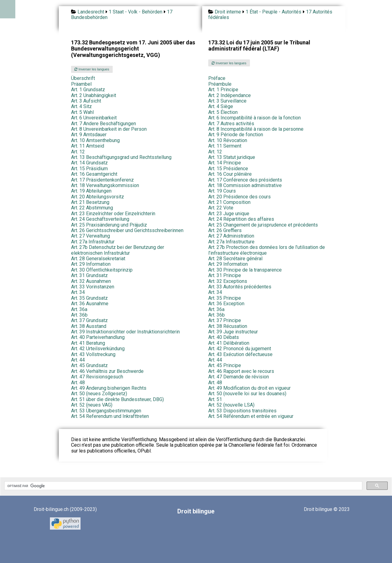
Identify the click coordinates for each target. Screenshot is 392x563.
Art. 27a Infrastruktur (93, 242)
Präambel (81, 84)
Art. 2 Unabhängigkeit (94, 95)
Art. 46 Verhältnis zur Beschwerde (107, 371)
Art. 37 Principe (225, 320)
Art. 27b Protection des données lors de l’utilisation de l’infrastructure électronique (267, 250)
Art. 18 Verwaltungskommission (105, 185)
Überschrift (83, 78)
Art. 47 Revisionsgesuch (97, 377)
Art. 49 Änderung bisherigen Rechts (109, 388)
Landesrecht (91, 12)
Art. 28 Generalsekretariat (98, 259)
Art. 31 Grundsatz (89, 275)
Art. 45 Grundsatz (89, 365)
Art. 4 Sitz (81, 106)
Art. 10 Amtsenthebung (95, 140)
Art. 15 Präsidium (89, 169)
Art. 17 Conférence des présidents (245, 180)
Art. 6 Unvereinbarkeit (94, 118)
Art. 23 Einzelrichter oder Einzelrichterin (113, 214)
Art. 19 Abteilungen (91, 191)
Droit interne (228, 12)
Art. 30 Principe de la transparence (245, 270)
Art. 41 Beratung (88, 343)
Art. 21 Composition (229, 202)
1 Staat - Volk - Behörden (136, 12)
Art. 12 (78, 152)
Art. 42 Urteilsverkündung (98, 349)
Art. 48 (78, 383)
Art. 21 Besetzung (90, 202)
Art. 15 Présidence (228, 169)
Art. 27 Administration (231, 236)
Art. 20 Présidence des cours (239, 197)
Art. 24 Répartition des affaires (241, 219)
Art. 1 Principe (223, 90)
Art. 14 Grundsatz (89, 163)
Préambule (220, 84)
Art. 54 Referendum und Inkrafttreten (110, 416)
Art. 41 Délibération (229, 343)
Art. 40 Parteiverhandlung (98, 337)
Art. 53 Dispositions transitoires (242, 411)
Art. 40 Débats (224, 337)
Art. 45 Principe (225, 365)
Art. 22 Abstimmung (92, 208)
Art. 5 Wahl (82, 112)
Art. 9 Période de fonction (236, 135)
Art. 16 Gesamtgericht (94, 174)
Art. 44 (78, 360)
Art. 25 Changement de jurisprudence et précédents (263, 225)
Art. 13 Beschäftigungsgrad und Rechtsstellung (121, 157)
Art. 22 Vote (221, 208)
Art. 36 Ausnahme (90, 304)
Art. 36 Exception (226, 304)
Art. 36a (79, 309)
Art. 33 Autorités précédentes (240, 287)
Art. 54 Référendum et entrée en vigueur (251, 416)
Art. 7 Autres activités (231, 124)
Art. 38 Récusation (228, 326)
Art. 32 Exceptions (228, 281)
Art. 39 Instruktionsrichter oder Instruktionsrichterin (125, 332)
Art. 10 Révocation (228, 140)
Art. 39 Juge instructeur (233, 332)
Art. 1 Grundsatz (88, 90)
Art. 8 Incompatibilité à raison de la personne (256, 129)
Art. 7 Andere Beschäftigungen (104, 124)
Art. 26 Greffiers (225, 230)
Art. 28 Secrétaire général (235, 259)
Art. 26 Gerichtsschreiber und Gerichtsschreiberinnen (127, 230)
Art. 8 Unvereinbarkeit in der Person (109, 129)
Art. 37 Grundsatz (89, 320)
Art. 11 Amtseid (88, 146)
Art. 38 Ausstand (89, 326)
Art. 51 (215, 399)
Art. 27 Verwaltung (90, 236)
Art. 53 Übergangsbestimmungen (106, 411)
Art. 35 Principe (225, 298)
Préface (217, 78)
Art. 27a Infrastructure (231, 242)
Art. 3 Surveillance (227, 101)
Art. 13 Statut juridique (232, 157)
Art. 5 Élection (223, 112)
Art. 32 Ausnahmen (91, 281)
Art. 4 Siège (221, 106)
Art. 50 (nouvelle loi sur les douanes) (247, 394)
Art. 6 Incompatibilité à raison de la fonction (254, 118)
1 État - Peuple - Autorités (273, 12)
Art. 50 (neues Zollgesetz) (99, 394)
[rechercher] (183, 486)
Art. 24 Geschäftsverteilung (100, 219)
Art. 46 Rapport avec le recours (241, 371)
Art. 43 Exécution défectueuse (240, 354)
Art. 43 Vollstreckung (93, 354)
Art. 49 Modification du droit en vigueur (249, 388)
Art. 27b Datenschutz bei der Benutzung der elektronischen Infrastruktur (118, 250)
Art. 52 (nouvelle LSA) (231, 405)
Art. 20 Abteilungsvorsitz (98, 197)
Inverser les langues (92, 69)
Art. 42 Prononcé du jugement (240, 349)
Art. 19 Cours (222, 191)
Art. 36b (79, 315)
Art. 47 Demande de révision (239, 377)
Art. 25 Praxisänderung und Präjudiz (109, 225)
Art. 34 (78, 292)
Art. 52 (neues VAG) (92, 405)
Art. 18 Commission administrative (245, 185)
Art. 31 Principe (225, 275)
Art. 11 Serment (225, 146)
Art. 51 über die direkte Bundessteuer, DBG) (117, 399)
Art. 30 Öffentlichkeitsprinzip (102, 270)
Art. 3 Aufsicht (86, 101)
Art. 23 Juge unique (229, 214)
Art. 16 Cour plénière (230, 174)
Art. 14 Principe (225, 163)
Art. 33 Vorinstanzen (93, 287)
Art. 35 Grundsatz (89, 298)
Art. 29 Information (91, 264)
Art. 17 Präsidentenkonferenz (102, 180)
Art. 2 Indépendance (230, 95)
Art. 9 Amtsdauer (89, 135)
